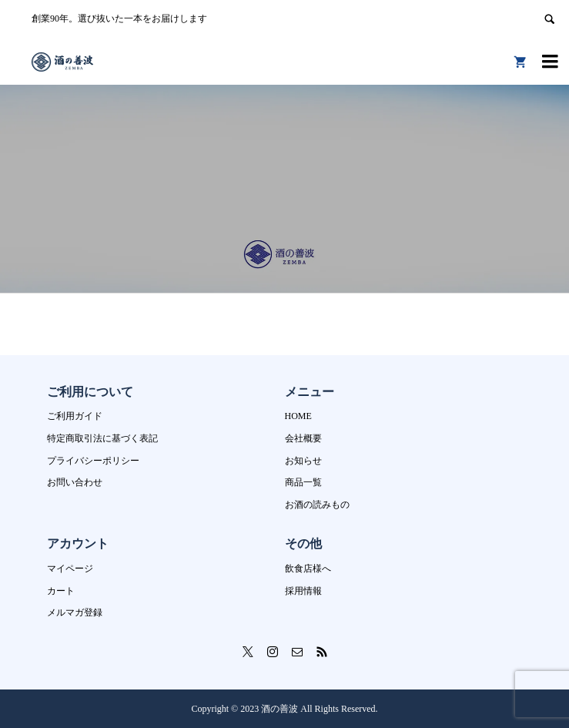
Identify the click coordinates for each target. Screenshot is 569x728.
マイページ (70, 569)
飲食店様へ (308, 569)
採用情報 (303, 591)
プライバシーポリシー (93, 461)
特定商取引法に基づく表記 (102, 438)
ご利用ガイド (75, 416)
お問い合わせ (75, 482)
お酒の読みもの (317, 505)
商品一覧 (303, 482)
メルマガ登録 (75, 612)
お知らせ (303, 461)
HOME (298, 416)
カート (61, 591)
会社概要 (303, 438)
